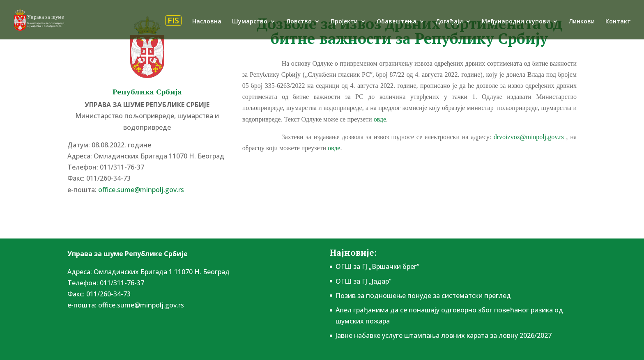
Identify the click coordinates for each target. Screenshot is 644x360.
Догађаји (449, 22)
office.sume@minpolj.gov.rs (141, 190)
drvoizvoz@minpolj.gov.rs (529, 137)
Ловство (299, 22)
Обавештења (397, 22)
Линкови (582, 22)
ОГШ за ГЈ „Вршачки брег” (377, 266)
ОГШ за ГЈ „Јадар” (363, 281)
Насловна (207, 22)
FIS (173, 21)
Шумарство (250, 22)
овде (380, 119)
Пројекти (344, 22)
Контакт (618, 22)
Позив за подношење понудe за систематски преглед (423, 296)
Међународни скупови (516, 22)
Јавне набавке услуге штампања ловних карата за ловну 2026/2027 (444, 335)
